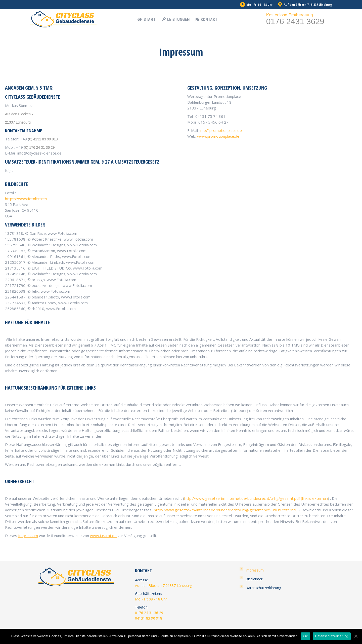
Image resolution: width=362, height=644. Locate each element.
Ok (306, 636)
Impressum (28, 536)
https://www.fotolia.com (26, 199)
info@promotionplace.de (221, 130)
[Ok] (356, 636)
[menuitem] (147, 20)
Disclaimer (254, 579)
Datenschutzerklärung (263, 588)
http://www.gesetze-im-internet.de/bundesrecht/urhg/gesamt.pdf (256, 498)
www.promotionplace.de (218, 136)
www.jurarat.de (103, 536)
